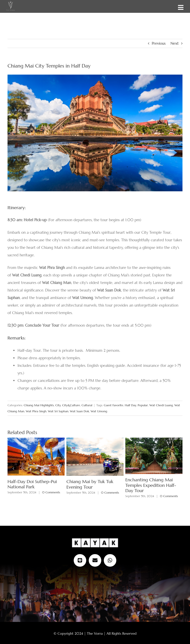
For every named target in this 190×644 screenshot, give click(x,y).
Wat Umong (99, 411)
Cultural (87, 405)
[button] (13, 468)
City (58, 405)
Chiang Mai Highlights (39, 405)
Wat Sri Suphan (58, 411)
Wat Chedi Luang (161, 405)
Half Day (130, 405)
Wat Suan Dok (79, 411)
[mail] (95, 560)
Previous (159, 43)
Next (175, 43)
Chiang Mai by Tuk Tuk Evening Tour (90, 484)
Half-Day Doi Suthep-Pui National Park (32, 484)
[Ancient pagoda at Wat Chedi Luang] (95, 133)
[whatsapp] (110, 560)
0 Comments (51, 492)
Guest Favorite (114, 405)
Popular (143, 405)
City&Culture (71, 405)
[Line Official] (80, 560)
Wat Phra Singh (36, 411)
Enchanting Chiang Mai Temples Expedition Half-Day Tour (151, 485)
